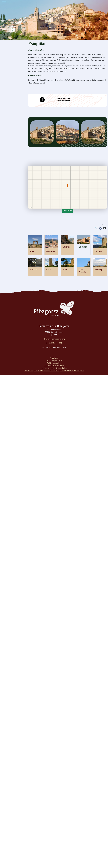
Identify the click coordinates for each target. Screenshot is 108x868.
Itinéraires (68, 211)
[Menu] (4, 3)
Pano (65, 270)
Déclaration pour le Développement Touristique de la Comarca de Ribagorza (54, 371)
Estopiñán (83, 247)
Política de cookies (54, 363)
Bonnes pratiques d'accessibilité (54, 368)
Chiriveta (66, 247)
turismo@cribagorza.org (54, 339)
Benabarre (51, 251)
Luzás (49, 270)
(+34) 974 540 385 (54, 343)
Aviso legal (54, 358)
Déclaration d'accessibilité (54, 366)
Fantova (98, 251)
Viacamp (99, 270)
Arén (32, 251)
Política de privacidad (54, 360)
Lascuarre (34, 270)
